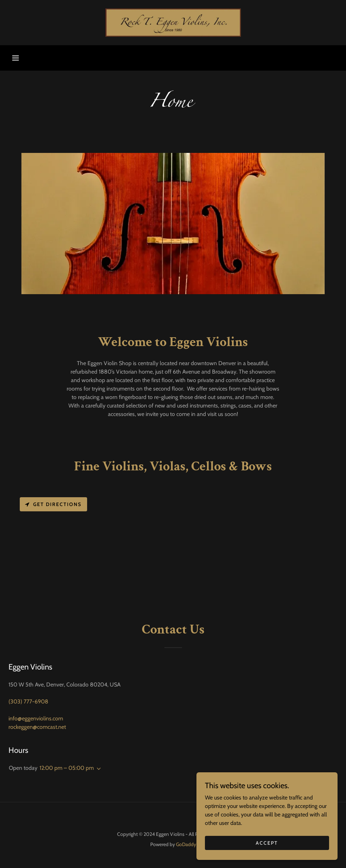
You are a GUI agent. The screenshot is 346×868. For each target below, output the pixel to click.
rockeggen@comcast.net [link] (37, 727)
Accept (267, 843)
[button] (16, 58)
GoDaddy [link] (186, 844)
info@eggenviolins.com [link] (36, 718)
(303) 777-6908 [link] (28, 701)
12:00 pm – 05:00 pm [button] (67, 768)
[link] (173, 23)
